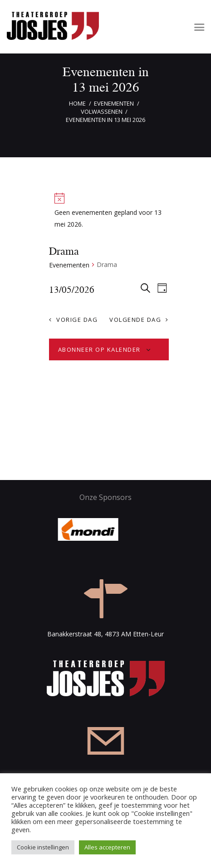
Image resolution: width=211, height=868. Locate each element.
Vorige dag (77, 320)
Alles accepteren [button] (107, 847)
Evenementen (114, 103)
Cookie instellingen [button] (43, 847)
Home (77, 103)
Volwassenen (102, 112)
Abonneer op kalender (99, 349)
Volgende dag (135, 320)
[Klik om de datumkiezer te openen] (72, 289)
